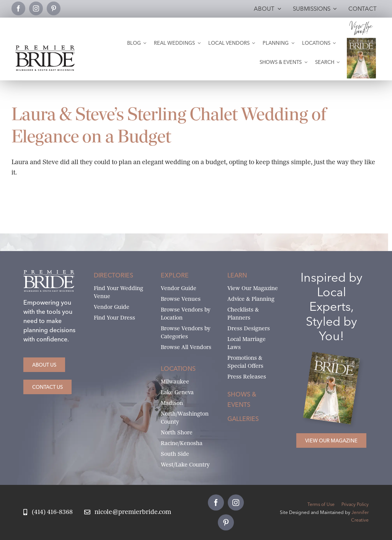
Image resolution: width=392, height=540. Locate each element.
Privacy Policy (355, 504)
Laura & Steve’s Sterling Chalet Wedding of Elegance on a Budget (169, 125)
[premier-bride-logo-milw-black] (45, 48)
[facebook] (18, 8)
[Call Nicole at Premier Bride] (48, 512)
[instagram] (36, 8)
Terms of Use (321, 504)
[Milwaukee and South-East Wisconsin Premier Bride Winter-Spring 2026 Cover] (362, 41)
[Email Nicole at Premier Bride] (128, 512)
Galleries (243, 419)
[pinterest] (54, 8)
